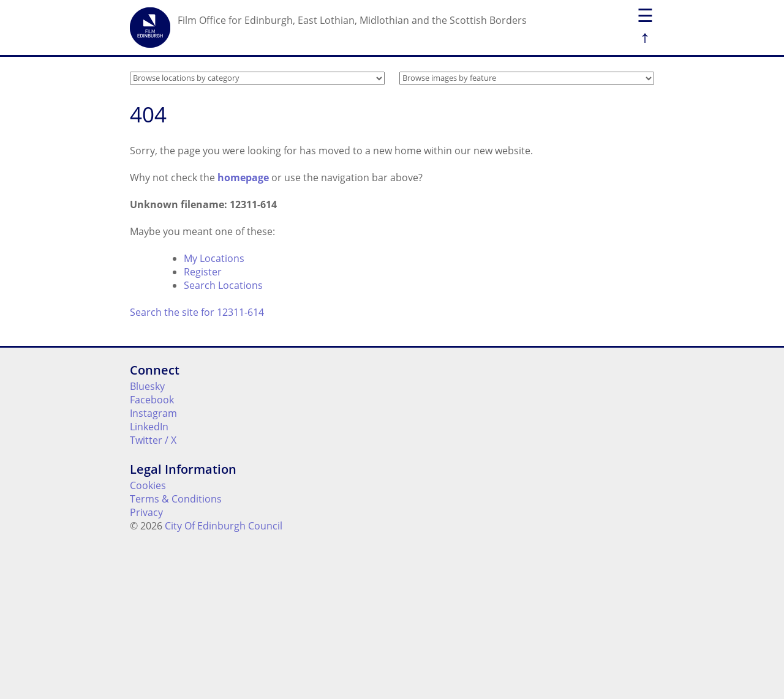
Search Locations (223, 285)
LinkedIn (149, 427)
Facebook (152, 400)
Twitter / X (153, 440)
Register (203, 272)
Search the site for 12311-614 (197, 312)
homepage (243, 178)
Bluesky (147, 386)
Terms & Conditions (176, 499)
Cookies (148, 485)
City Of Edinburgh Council (224, 526)
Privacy (146, 512)
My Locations (214, 258)
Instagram (153, 413)
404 (148, 114)
